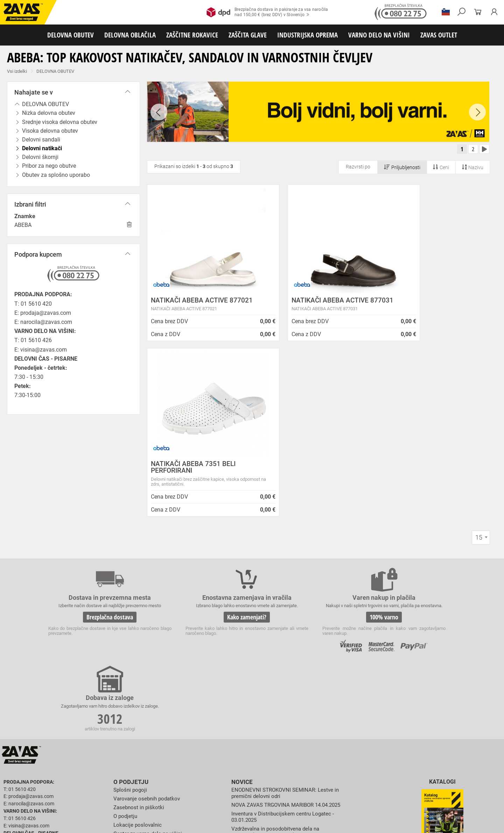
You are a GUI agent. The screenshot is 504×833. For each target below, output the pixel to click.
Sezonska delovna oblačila (111, 759)
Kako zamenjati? (199, 499)
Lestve (112, 806)
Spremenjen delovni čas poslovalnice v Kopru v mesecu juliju (289, 653)
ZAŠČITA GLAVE (248, 35)
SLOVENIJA (26, 708)
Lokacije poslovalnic (139, 632)
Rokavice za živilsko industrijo (338, 775)
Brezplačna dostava (94, 499)
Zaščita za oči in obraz (61, 790)
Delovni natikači (252, 752)
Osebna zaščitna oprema (78, 806)
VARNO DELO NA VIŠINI (379, 35)
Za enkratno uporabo (366, 759)
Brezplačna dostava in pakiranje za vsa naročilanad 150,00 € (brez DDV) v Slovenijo (267, 12)
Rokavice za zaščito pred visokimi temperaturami (386, 767)
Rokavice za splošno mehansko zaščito (86, 767)
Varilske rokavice (453, 767)
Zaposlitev (126, 657)
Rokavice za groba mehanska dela (161, 767)
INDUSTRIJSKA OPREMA (307, 35)
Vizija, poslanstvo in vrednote (149, 675)
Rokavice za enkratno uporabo (174, 775)
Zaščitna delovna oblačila (166, 759)
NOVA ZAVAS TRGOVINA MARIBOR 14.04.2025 (289, 612)
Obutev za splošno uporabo (378, 752)
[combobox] (481, 376)
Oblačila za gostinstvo (282, 759)
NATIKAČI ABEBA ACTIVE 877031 (306, 306)
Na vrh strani (480, 823)
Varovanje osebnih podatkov (149, 606)
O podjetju (129, 589)
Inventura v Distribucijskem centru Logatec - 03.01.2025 (285, 624)
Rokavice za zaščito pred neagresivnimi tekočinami (256, 775)
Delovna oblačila (65, 759)
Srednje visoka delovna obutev (120, 752)
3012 (409, 500)
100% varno (304, 499)
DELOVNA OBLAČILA (130, 35)
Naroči (442, 667)
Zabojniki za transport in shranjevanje (91, 798)
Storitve (123, 666)
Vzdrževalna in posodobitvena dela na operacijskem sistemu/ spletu (278, 638)
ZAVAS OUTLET (439, 35)
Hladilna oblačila (324, 759)
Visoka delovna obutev (176, 752)
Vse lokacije (26, 697)
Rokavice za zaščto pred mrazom (35, 775)
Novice (241, 589)
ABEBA (23, 225)
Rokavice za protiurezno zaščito (229, 767)
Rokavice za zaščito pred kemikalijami (407, 775)
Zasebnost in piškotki (140, 614)
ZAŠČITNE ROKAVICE (192, 35)
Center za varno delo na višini (150, 640)
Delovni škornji (286, 752)
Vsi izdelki (17, 71)
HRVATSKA (26, 720)
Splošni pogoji (131, 597)
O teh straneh (130, 649)
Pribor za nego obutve (326, 752)
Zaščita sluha (130, 790)
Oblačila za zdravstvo (236, 759)
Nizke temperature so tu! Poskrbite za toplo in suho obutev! (287, 683)
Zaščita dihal (100, 790)
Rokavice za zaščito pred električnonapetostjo (47, 783)
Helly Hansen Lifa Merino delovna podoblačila (288, 695)
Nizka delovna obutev (66, 752)
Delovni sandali (217, 752)
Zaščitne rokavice (317, 767)
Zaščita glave (161, 790)
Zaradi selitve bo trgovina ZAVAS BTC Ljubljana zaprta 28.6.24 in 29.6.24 (278, 668)
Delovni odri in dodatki (145, 806)
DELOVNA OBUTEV (71, 35)
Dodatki (203, 759)
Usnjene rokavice (280, 767)
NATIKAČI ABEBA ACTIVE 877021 (189, 306)
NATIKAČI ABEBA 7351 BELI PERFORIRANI (427, 306)
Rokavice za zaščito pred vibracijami (106, 775)
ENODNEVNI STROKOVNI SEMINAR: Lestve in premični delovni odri (288, 600)
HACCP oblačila (406, 759)
